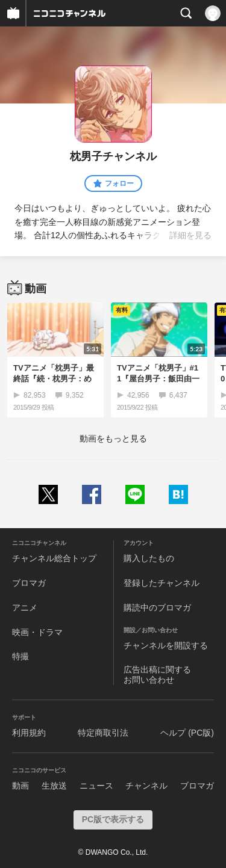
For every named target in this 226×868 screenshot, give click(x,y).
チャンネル (146, 786)
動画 (20, 786)
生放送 (54, 786)
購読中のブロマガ (157, 608)
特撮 (20, 656)
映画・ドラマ (37, 632)
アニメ (25, 608)
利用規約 (29, 733)
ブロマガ (29, 583)
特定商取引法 (103, 733)
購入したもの (149, 558)
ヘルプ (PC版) (187, 733)
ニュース (96, 786)
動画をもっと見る (113, 439)
